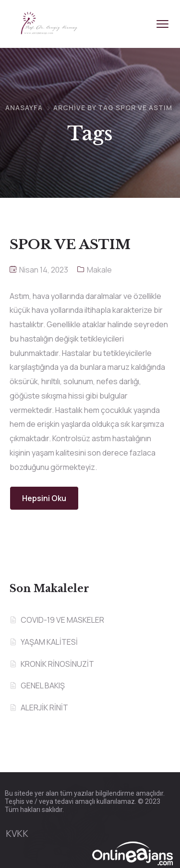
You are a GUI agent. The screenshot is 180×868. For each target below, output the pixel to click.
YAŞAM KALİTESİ (49, 642)
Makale (99, 270)
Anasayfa (24, 108)
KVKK (17, 834)
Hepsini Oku (44, 498)
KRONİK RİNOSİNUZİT (57, 664)
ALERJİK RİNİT (44, 708)
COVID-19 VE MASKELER (62, 620)
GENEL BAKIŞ (43, 685)
